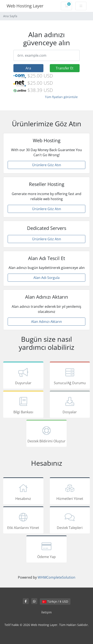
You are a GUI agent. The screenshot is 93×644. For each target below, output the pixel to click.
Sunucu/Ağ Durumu (70, 376)
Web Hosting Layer (25, 6)
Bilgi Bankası (23, 405)
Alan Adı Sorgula (46, 278)
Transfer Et (65, 68)
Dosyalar (70, 405)
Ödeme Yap (46, 550)
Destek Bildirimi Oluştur (46, 434)
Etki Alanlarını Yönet (23, 521)
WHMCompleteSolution (57, 577)
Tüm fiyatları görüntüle (61, 97)
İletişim (46, 612)
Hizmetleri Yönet (70, 492)
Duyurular (23, 376)
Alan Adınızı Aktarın (46, 322)
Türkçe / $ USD (55, 601)
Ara (28, 68)
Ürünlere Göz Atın (47, 165)
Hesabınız (23, 492)
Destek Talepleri (70, 521)
